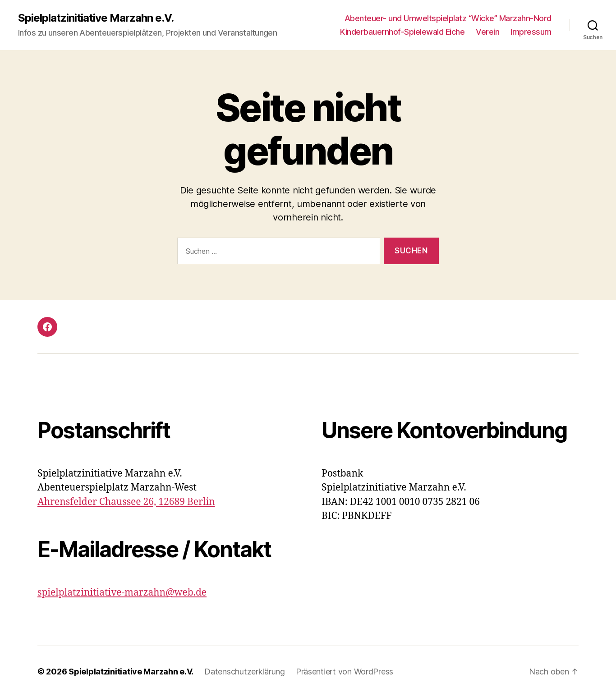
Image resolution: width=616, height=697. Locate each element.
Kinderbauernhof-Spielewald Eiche (402, 32)
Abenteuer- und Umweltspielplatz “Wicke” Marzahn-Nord (448, 18)
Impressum (531, 32)
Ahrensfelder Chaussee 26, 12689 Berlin (126, 502)
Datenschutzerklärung (245, 672)
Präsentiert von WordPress (345, 672)
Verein (487, 32)
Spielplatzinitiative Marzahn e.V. (96, 18)
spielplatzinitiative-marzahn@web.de (122, 593)
